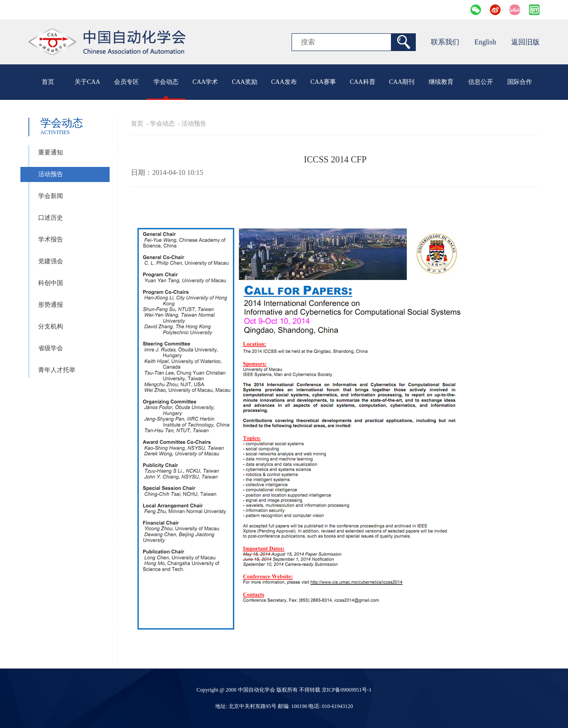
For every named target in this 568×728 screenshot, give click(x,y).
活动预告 (51, 174)
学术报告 (51, 239)
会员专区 (126, 82)
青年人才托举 (57, 370)
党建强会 (51, 261)
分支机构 (51, 326)
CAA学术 (205, 82)
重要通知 (51, 152)
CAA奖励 (245, 82)
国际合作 (520, 82)
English (485, 42)
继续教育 (441, 82)
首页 (48, 82)
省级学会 (51, 348)
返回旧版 (525, 42)
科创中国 (51, 283)
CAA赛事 (323, 82)
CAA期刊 (402, 82)
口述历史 (51, 218)
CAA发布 (284, 82)
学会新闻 (51, 196)
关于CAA (87, 82)
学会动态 (166, 82)
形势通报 (51, 305)
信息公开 (481, 82)
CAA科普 (363, 82)
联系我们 (445, 42)
